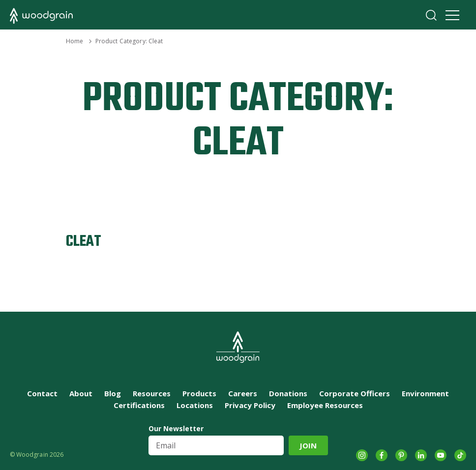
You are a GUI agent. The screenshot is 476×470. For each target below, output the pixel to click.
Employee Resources (325, 405)
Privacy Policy (250, 405)
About (81, 393)
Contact (42, 393)
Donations (288, 393)
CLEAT (84, 242)
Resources (152, 393)
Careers (243, 393)
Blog (113, 393)
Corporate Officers (355, 393)
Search (431, 15)
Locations (195, 405)
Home (74, 41)
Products (199, 393)
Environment (425, 393)
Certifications (139, 405)
